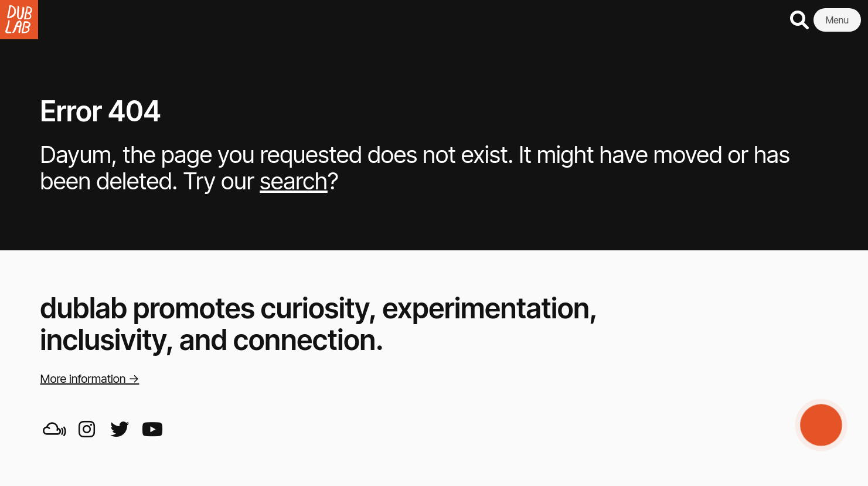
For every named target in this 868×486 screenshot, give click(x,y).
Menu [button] (837, 20)
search (294, 181)
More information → (90, 379)
